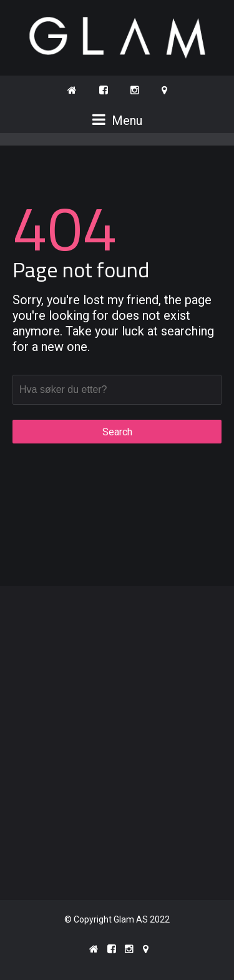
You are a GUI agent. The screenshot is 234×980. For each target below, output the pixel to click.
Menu (117, 120)
